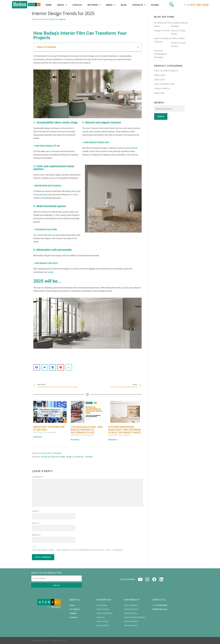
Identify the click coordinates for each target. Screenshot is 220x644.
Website (36, 535)
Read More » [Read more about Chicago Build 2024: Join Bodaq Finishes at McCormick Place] (76, 440)
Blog (124, 5)
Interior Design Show (53, 457)
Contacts (139, 5)
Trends (89, 457)
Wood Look (159, 93)
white (73, 191)
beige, (68, 191)
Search (161, 116)
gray (78, 191)
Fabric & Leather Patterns (166, 71)
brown (36, 195)
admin (62, 19)
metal (92, 151)
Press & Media (178, 38)
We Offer (94, 5)
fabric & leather (102, 151)
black (46, 195)
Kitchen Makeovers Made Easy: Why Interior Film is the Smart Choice (125, 430)
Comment (38, 477)
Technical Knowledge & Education (160, 54)
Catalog (77, 5)
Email (36, 523)
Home (49, 5)
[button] (138, 47)
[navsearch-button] (167, 5)
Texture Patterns (162, 88)
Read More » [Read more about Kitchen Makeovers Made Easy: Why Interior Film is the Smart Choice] (113, 440)
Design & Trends (52, 453)
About (62, 5)
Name (36, 511)
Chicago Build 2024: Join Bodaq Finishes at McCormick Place (87, 430)
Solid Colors (160, 80)
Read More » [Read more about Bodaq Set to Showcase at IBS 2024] (38, 437)
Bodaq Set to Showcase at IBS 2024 (49, 428)
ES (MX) (155, 5)
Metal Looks (160, 75)
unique (50, 272)
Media (111, 5)
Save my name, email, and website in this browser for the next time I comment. (78, 550)
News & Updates (75, 457)
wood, (128, 148)
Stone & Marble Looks (164, 84)
